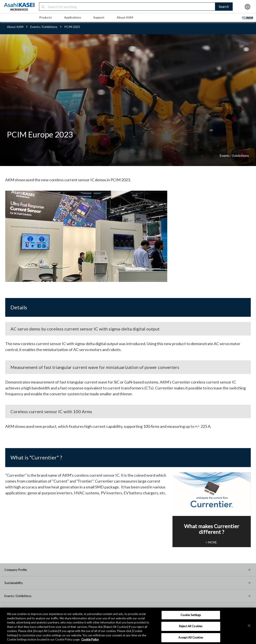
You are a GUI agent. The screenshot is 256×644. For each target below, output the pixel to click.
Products (46, 17)
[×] (249, 625)
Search (224, 6)
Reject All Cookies (191, 626)
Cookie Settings (191, 615)
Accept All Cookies (191, 637)
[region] (128, 626)
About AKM (125, 17)
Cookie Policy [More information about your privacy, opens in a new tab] (90, 639)
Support (99, 17)
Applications (73, 17)
